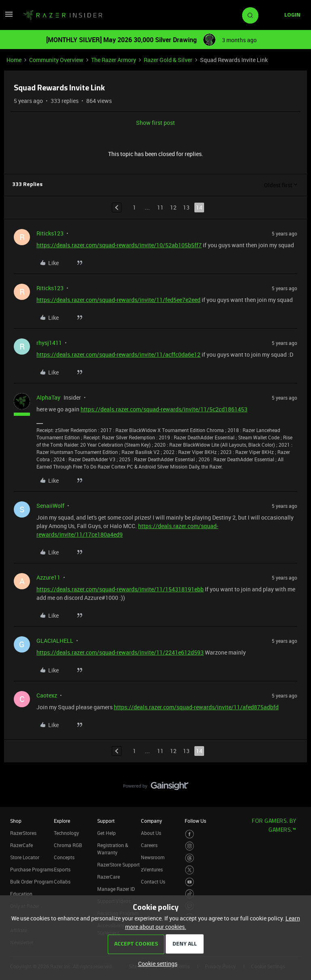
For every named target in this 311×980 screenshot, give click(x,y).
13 (186, 207)
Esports (62, 869)
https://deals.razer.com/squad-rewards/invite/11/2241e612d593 (120, 652)
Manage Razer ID (116, 889)
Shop (16, 821)
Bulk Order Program (32, 882)
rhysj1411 (49, 343)
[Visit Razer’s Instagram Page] (190, 846)
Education (21, 894)
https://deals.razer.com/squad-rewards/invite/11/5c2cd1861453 (164, 409)
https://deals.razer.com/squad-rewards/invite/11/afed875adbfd (196, 707)
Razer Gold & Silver (168, 60)
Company (151, 821)
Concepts (64, 857)
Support (106, 821)
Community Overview (56, 60)
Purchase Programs (32, 869)
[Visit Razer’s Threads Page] (190, 858)
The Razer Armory (114, 60)
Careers (149, 845)
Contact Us (153, 882)
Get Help (107, 833)
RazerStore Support (118, 864)
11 (160, 207)
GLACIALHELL (55, 641)
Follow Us (195, 821)
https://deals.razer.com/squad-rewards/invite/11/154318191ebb (120, 589)
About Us (151, 833)
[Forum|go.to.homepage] (63, 15)
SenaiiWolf (50, 506)
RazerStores (23, 833)
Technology (66, 833)
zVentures (152, 869)
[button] (9, 17)
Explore (62, 821)
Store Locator (25, 857)
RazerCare (109, 877)
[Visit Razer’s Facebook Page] (190, 834)
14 (199, 207)
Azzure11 (48, 577)
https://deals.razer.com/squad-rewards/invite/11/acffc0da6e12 (118, 354)
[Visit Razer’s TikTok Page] (190, 894)
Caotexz (47, 695)
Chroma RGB (68, 845)
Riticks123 (50, 233)
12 (173, 207)
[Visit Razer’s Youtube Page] (190, 882)
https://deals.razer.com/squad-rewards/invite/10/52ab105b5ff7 (119, 245)
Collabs (62, 882)
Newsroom (153, 857)
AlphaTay (48, 397)
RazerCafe (21, 845)
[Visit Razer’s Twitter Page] (190, 870)
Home (14, 60)
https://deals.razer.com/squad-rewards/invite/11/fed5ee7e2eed (118, 300)
